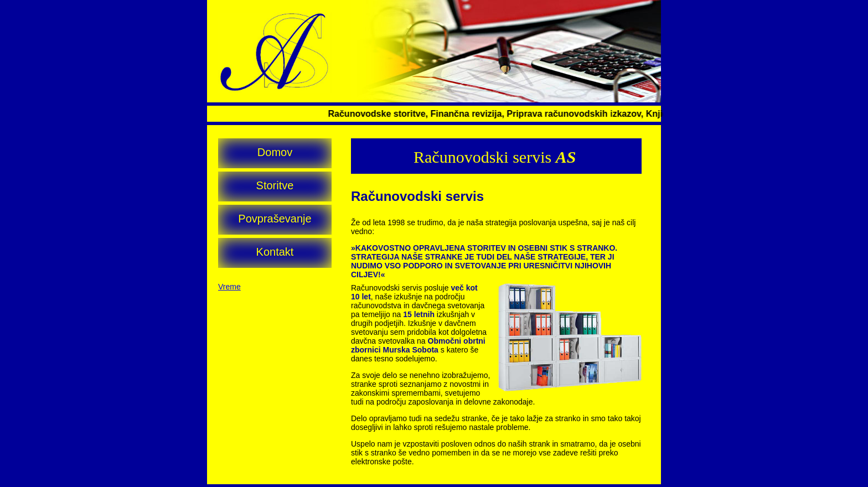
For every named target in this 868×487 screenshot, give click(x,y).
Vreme (229, 287)
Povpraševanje (275, 219)
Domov (275, 152)
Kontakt (275, 252)
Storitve (275, 185)
